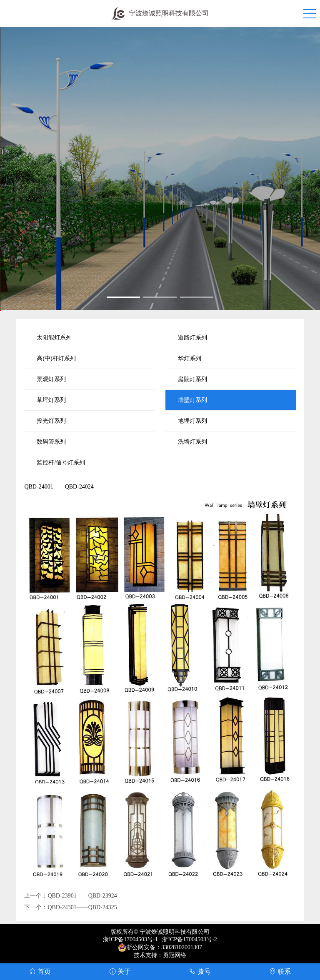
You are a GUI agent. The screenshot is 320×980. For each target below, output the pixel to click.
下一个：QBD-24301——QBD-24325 (70, 907)
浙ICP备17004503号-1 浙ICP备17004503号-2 (160, 939)
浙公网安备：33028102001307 (164, 947)
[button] (123, 297)
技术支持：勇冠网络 (160, 955)
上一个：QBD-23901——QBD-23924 (70, 896)
